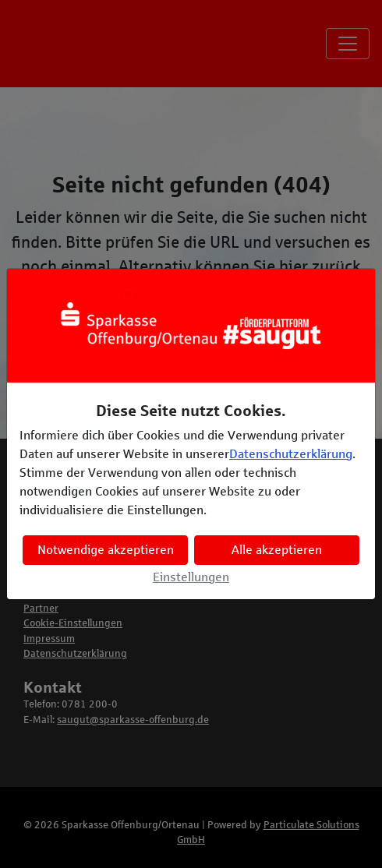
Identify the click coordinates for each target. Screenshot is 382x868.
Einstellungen (191, 577)
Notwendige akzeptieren (106, 550)
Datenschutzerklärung (291, 454)
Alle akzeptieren (277, 550)
